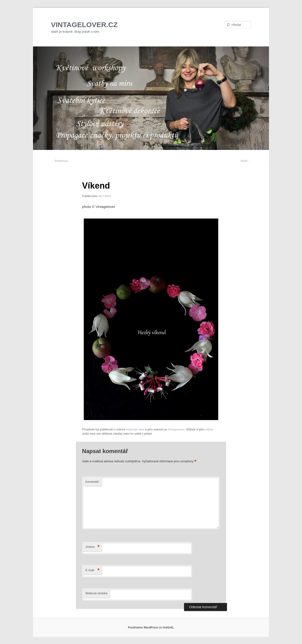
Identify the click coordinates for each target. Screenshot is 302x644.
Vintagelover (176, 429)
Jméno (92, 547)
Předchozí (60, 161)
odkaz (209, 429)
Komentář (92, 482)
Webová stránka (96, 593)
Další (246, 161)
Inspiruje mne (135, 429)
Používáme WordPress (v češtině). (151, 627)
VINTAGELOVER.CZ (84, 25)
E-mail (92, 570)
